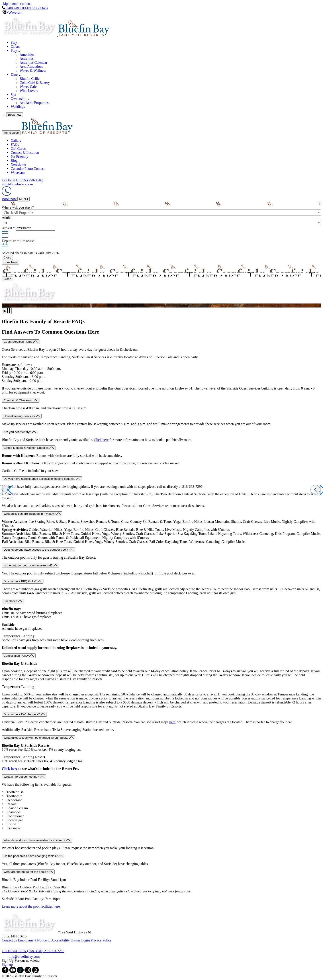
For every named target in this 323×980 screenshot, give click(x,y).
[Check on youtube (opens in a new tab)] (13, 972)
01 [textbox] (6, 223)
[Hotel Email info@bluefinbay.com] (17, 184)
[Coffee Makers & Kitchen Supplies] (29, 448)
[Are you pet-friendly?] (20, 432)
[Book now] (15, 115)
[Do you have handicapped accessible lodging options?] (42, 479)
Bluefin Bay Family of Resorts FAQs (43, 321)
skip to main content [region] (16, 4)
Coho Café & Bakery (35, 83)
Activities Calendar (33, 63)
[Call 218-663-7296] (54, 951)
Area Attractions (31, 67)
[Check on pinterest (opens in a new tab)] (35, 972)
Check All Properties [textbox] (19, 213)
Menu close (11, 133)
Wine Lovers (29, 91)
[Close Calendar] (7, 257)
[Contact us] (10, 940)
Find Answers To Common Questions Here (50, 332)
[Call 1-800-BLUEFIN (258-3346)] (23, 951)
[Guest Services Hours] (21, 342)
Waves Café (28, 87)
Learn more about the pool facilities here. (31, 906)
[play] (7, 311)
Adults (7, 218)
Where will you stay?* (18, 207)
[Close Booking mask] (7, 279)
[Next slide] (318, 490)
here (172, 722)
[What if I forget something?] (24, 777)
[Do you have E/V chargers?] (24, 714)
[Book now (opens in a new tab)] (10, 199)
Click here (101, 440)
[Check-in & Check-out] (21, 400)
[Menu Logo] (47, 132)
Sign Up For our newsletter (21, 961)
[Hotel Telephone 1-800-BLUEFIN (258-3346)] (25, 8)
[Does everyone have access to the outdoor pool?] (38, 550)
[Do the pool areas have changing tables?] (33, 856)
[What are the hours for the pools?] (28, 872)
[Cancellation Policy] (19, 656)
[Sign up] (7, 965)
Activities (27, 58)
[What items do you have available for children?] (37, 840)
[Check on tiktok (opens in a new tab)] (21, 972)
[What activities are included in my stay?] (32, 514)
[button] (161, 232)
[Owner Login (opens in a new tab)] (81, 940)
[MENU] (24, 199)
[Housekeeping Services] (22, 416)
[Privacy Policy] (101, 940)
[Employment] (28, 940)
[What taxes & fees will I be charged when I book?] (39, 738)
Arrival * (8, 228)
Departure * (10, 241)
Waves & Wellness (33, 71)
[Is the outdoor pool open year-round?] (31, 565)
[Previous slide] (5, 490)
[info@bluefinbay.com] (24, 956)
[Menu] (4, 116)
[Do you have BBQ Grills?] (23, 581)
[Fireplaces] (13, 601)
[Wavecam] (12, 13)
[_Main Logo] (56, 35)
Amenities (27, 54)
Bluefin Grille (30, 79)
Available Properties (34, 103)
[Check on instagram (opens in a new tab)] (28, 972)
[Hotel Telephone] (7, 195)
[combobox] (161, 213)
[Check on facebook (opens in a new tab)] (6, 972)
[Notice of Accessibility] (54, 940)
